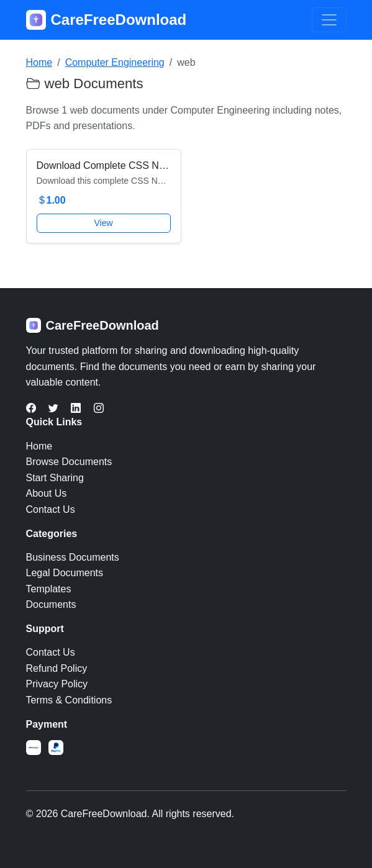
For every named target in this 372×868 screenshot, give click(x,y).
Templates (49, 589)
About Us (47, 493)
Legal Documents (65, 573)
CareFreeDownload (107, 20)
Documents (51, 604)
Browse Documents (69, 462)
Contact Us (51, 509)
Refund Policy (57, 668)
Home (39, 62)
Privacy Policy (57, 684)
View (103, 223)
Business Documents (73, 557)
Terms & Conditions (69, 700)
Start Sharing (55, 478)
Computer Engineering (115, 62)
